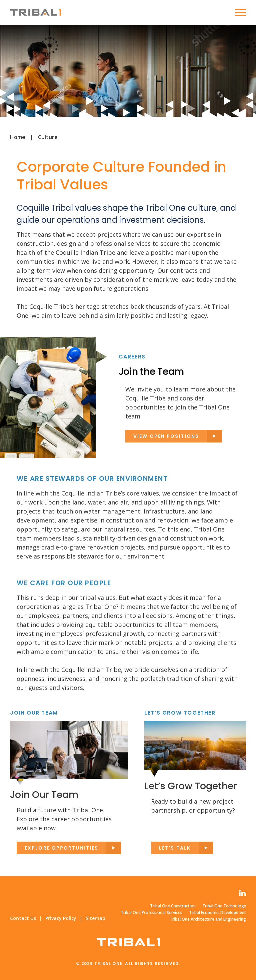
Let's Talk (175, 848)
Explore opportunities (61, 848)
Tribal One (35, 12)
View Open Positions (166, 436)
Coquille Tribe (145, 398)
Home (18, 137)
